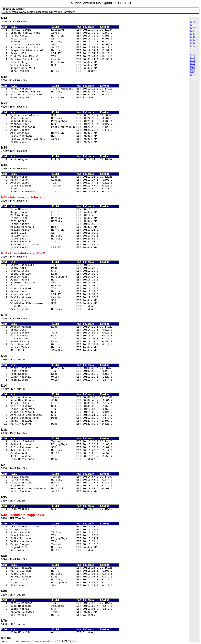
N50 (193, 69)
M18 (193, 25)
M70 (193, 46)
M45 (193, 37)
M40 (193, 34)
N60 (193, 72)
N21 (193, 60)
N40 (193, 66)
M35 (193, 31)
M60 (193, 43)
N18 (193, 57)
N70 (193, 75)
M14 (193, 22)
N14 (193, 54)
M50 (193, 40)
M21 (193, 28)
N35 (193, 63)
